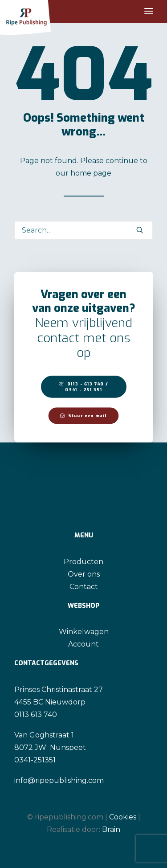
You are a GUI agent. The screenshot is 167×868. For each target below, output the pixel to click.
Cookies (123, 817)
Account (83, 644)
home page (91, 173)
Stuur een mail (83, 416)
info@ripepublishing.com (59, 780)
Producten (83, 562)
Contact (84, 587)
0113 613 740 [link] (36, 714)
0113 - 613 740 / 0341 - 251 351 (84, 387)
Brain (111, 829)
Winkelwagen (84, 632)
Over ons (84, 574)
